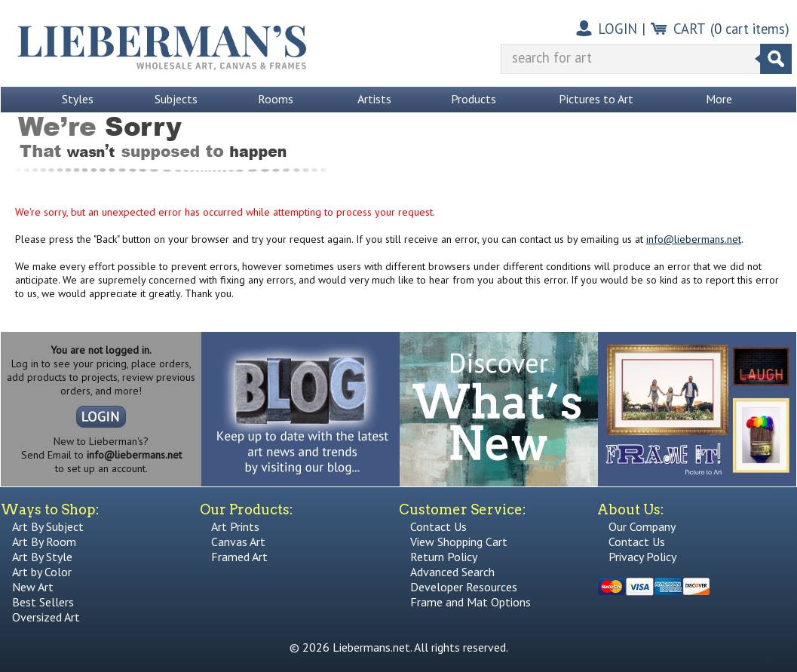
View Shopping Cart (459, 542)
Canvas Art (238, 542)
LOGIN (618, 29)
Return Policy (444, 557)
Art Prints (235, 526)
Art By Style (42, 557)
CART (690, 29)
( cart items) (750, 29)
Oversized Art (46, 617)
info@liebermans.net (694, 239)
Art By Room (44, 542)
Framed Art (239, 557)
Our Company (642, 526)
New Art (33, 587)
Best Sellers (43, 602)
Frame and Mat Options (471, 602)
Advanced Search (452, 572)
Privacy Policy (642, 557)
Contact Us (438, 526)
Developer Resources (464, 587)
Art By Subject (48, 526)
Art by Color (42, 572)
